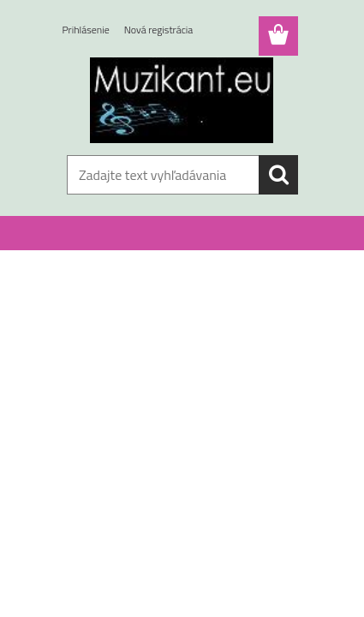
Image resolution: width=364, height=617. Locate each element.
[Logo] (182, 100)
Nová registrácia (159, 30)
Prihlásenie (86, 30)
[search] (278, 175)
